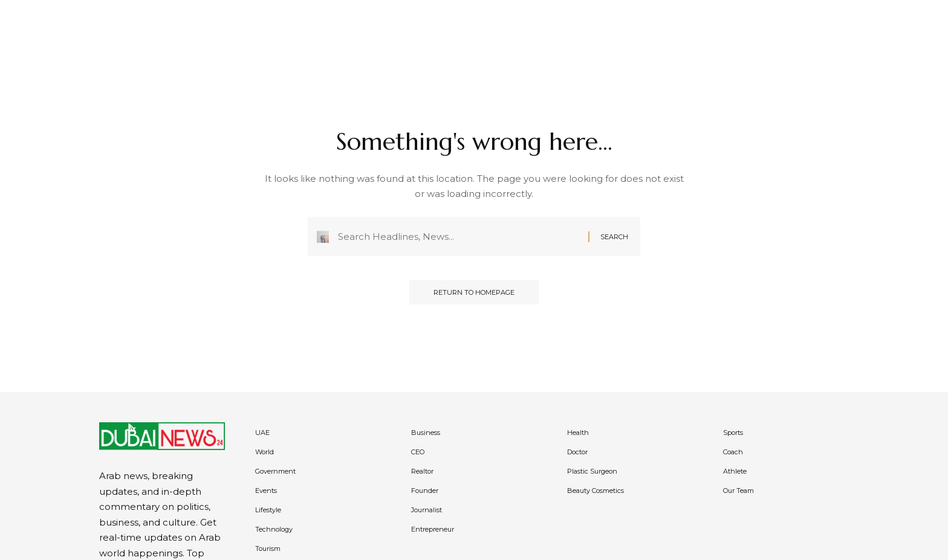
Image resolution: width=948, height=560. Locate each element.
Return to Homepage (474, 292)
